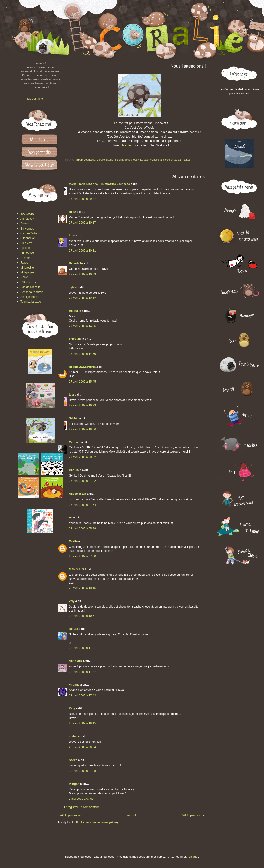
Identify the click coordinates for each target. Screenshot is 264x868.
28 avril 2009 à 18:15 (82, 723)
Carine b (75, 442)
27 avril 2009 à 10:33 (82, 274)
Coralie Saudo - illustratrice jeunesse (118, 160)
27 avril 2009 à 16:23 (82, 405)
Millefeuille (27, 268)
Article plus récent (71, 816)
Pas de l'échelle (30, 287)
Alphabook (27, 219)
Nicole (127, 145)
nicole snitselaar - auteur (177, 160)
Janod (24, 263)
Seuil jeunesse (30, 297)
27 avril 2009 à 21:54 (82, 505)
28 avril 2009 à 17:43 (82, 696)
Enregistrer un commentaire (82, 807)
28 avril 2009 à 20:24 (82, 747)
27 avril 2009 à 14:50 (82, 354)
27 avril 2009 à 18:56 (82, 429)
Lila (71, 395)
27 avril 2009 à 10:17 (82, 223)
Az (71, 517)
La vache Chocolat (151, 160)
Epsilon (25, 248)
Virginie (74, 685)
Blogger (193, 857)
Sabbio (74, 418)
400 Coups (27, 214)
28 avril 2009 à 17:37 (82, 672)
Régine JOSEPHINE (82, 367)
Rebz (72, 212)
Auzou (24, 224)
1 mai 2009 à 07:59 (81, 799)
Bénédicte (76, 263)
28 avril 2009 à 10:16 (82, 588)
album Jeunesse (86, 160)
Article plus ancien (193, 816)
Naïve (24, 277)
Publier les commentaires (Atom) (97, 822)
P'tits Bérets (28, 282)
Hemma (25, 258)
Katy (72, 708)
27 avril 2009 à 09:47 (82, 199)
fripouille (75, 311)
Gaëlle (73, 541)
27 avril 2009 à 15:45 (82, 382)
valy (72, 601)
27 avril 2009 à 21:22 (82, 481)
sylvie (73, 287)
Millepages (27, 272)
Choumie (75, 470)
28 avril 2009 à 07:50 (82, 556)
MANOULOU (77, 569)
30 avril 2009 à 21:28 (82, 771)
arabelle (74, 736)
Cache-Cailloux (30, 233)
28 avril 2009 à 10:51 (82, 616)
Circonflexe (28, 238)
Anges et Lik (77, 494)
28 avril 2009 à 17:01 (82, 648)
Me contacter (35, 99)
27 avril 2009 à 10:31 (82, 251)
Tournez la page (31, 302)
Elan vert (26, 243)
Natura (73, 629)
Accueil (132, 816)
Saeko (73, 760)
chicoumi (75, 339)
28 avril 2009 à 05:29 (82, 529)
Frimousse (27, 253)
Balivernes (27, 229)
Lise (72, 236)
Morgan (74, 784)
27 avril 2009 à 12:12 (82, 298)
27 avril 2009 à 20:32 (82, 457)
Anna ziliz (75, 661)
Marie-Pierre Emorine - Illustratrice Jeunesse (99, 184)
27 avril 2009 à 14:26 (82, 326)
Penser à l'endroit (32, 292)
